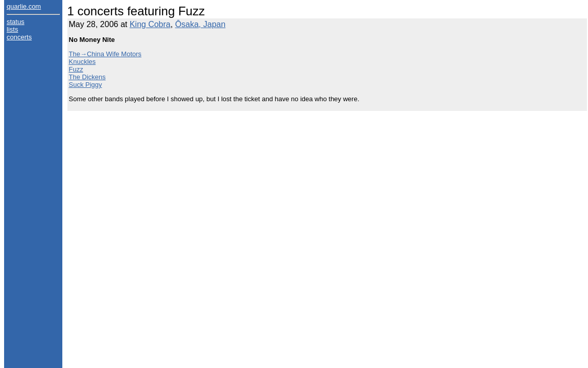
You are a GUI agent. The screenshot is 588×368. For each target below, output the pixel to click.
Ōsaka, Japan (201, 24)
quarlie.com (24, 6)
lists (12, 29)
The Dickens (87, 77)
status (16, 22)
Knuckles (83, 62)
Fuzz (76, 69)
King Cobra (150, 24)
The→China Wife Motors (105, 54)
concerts (19, 37)
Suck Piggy (86, 85)
